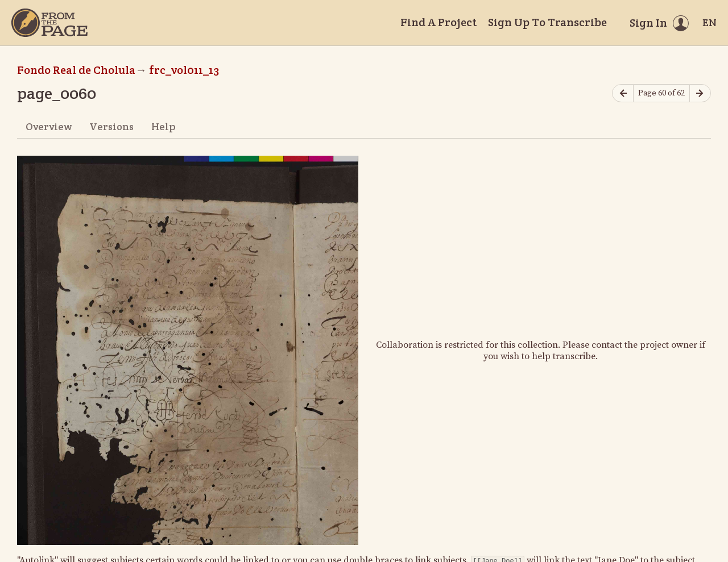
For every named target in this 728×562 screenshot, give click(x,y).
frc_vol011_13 (184, 70)
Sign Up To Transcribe (547, 22)
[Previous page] (623, 93)
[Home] (49, 23)
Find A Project (439, 22)
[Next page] (700, 93)
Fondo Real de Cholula (76, 70)
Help (164, 126)
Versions (111, 126)
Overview (49, 126)
